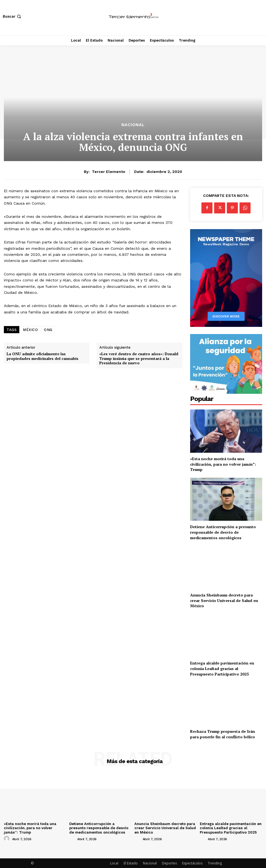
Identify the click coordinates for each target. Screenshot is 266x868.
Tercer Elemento (109, 172)
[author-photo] (7, 839)
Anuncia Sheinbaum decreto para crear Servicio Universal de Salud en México (224, 600)
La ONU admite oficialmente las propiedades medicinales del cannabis (42, 356)
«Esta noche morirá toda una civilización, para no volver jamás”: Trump (223, 464)
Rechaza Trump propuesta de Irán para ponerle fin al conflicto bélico (223, 734)
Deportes (169, 863)
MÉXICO (30, 330)
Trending (215, 863)
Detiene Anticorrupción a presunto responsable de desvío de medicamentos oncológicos (223, 532)
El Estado (131, 863)
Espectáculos (192, 863)
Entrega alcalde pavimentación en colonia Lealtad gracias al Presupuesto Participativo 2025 (222, 668)
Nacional (133, 125)
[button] (12, 16)
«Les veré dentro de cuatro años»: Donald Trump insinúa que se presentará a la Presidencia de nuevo (139, 359)
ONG (48, 330)
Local (114, 863)
